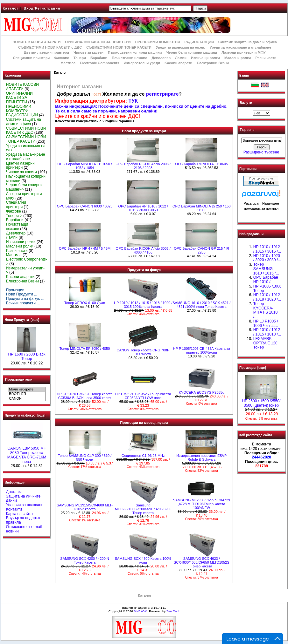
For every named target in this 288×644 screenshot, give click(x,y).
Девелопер (161, 58)
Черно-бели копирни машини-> (24, 187)
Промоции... (17, 290)
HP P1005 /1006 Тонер (267, 288)
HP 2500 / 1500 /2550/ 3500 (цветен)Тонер (261, 402)
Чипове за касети (88, 52)
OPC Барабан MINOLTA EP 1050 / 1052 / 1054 (85, 166)
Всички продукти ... (23, 303)
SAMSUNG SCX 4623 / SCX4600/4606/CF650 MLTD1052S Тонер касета (202, 562)
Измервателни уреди (142, 63)
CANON (27, 399)
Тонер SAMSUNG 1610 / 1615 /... (266, 269)
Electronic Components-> (27, 261)
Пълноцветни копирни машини (135, 52)
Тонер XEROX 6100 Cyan (85, 303)
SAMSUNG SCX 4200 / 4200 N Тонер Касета (84, 560)
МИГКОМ (140, 611)
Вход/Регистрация (42, 8)
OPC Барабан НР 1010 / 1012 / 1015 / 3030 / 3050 (143, 208)
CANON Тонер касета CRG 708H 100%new (143, 352)
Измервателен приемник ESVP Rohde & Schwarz (201, 458)
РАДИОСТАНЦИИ (199, 42)
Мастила (68, 63)
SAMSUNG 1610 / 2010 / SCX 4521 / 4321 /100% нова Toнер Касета (201, 305)
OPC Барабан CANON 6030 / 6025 (85, 206)
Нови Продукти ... (22, 294)
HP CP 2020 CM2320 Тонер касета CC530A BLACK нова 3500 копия (84, 396)
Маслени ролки (238, 58)
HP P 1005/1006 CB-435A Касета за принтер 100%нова (202, 350)
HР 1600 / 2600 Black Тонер (27, 355)
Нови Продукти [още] (22, 320)
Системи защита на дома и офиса (248, 42)
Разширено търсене (261, 152)
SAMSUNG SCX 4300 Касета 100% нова (143, 560)
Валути (246, 103)
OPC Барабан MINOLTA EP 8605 (202, 164)
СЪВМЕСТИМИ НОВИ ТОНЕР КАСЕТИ (119, 47)
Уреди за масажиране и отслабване (240, 47)
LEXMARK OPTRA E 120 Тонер (265, 343)
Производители (19, 379)
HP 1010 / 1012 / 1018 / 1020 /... (267, 297)
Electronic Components (99, 63)
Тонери (80, 58)
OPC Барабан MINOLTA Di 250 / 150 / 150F (202, 208)
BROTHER (27, 394)
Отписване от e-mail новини (24, 529)
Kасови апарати (178, 63)
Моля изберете (27, 390)
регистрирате (162, 94)
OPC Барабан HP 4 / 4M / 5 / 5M (85, 248)
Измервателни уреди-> (25, 270)
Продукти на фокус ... (25, 299)
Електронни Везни (213, 63)
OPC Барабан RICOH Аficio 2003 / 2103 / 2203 (143, 166)
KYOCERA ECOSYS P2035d (202, 392)
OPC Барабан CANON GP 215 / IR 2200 (201, 250)
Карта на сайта (19, 514)
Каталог (11, 8)
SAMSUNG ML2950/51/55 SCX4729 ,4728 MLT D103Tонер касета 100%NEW (202, 504)
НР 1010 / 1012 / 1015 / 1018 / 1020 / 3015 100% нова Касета (143, 305)
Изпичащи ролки (205, 58)
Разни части (266, 58)
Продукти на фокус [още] (25, 415)
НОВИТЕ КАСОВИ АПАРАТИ (36, 42)
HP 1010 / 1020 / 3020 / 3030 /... (267, 258)
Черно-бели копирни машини (192, 52)
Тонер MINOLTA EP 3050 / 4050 (85, 349)
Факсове (61, 58)
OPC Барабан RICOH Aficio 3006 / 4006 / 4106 (143, 250)
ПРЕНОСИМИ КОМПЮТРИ (158, 42)
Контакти (14, 509)
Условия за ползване (25, 505)
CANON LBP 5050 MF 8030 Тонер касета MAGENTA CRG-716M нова (27, 453)
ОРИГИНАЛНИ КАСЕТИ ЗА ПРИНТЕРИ (98, 42)
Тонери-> (14, 216)
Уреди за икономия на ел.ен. (181, 47)
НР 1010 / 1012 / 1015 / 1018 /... (267, 332)
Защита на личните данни (23, 498)
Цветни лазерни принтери (46, 52)
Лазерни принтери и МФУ (243, 52)
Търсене (247, 130)
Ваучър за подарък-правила (24, 520)
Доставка (14, 492)
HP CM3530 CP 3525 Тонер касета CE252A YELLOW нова (143, 396)
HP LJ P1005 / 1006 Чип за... (266, 323)
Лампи (181, 58)
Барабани (99, 58)
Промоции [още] (253, 368)
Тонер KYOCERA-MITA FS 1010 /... (265, 310)
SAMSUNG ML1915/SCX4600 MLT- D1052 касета (85, 507)
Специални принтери (32, 58)
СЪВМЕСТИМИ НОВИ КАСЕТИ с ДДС (50, 47)
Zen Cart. (173, 611)
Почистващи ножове (129, 58)
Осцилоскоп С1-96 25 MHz (143, 456)
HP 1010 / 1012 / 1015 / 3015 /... (267, 249)
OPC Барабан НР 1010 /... (266, 280)
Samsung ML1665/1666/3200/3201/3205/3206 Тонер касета (143, 509)
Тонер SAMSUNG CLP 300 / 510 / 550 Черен (85, 458)
